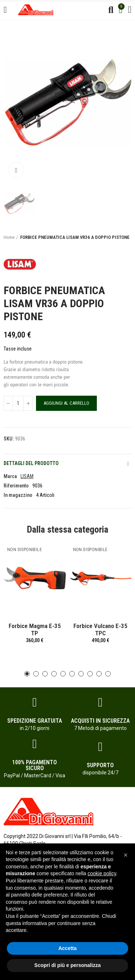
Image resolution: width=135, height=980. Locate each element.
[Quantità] (18, 403)
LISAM (27, 476)
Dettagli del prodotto (31, 463)
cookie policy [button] (102, 873)
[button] (27, 674)
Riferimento (16, 486)
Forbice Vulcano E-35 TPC (100, 629)
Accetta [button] (67, 948)
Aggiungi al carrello (66, 403)
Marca (10, 476)
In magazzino (18, 495)
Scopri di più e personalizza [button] (67, 965)
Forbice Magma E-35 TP (35, 629)
